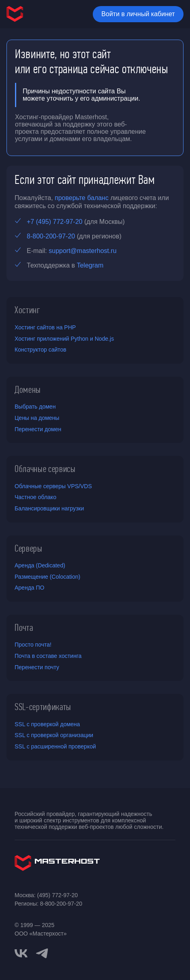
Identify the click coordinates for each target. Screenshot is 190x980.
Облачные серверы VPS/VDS (53, 486)
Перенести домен (38, 429)
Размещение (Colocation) (47, 577)
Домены (28, 390)
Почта (24, 628)
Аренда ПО (29, 588)
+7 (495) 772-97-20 (54, 222)
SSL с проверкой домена (47, 724)
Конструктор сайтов (41, 350)
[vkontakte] (21, 953)
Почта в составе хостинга (48, 656)
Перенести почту (37, 667)
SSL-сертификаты (43, 707)
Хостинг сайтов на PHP (45, 327)
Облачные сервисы (45, 469)
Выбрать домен (35, 407)
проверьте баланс (82, 198)
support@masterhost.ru (82, 251)
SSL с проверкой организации (54, 735)
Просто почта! (33, 645)
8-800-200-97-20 (51, 236)
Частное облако (35, 497)
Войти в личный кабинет (138, 14)
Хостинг (28, 310)
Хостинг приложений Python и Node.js (64, 339)
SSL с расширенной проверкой (55, 746)
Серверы (29, 548)
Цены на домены (37, 418)
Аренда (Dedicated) (40, 565)
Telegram (90, 265)
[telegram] (42, 953)
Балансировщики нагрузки (49, 508)
